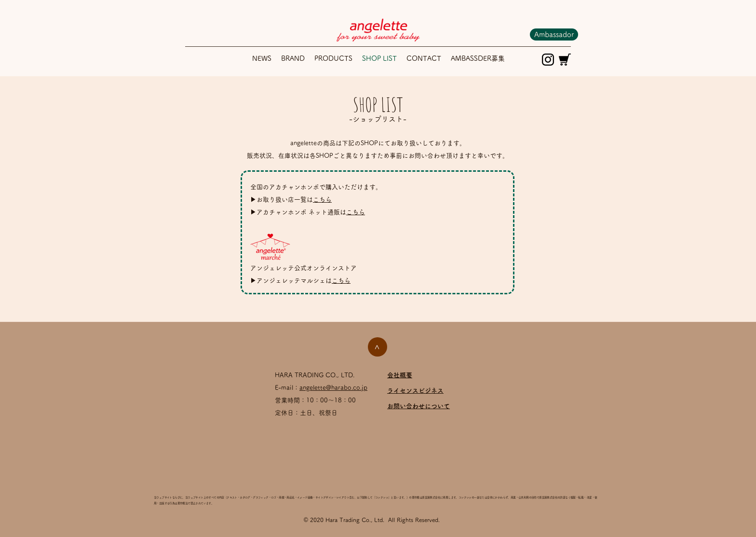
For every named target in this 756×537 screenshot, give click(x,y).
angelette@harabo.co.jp (333, 388)
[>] (378, 347)
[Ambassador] (554, 34)
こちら (322, 200)
